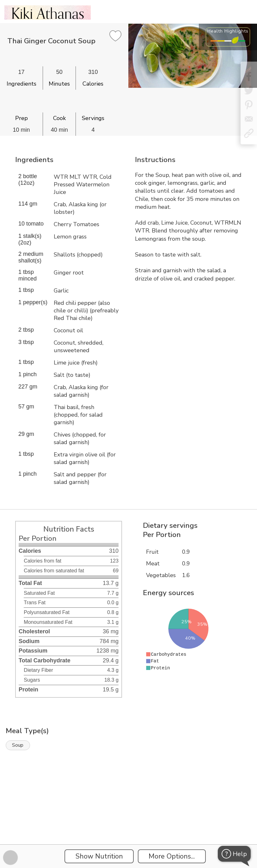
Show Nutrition (99, 856)
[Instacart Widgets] (129, 823)
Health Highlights (228, 31)
